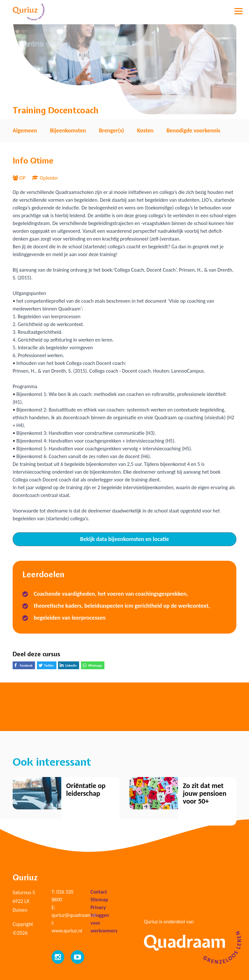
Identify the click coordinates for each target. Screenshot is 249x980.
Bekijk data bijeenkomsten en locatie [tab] (124, 539)
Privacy (98, 907)
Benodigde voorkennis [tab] (193, 130)
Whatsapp (94, 666)
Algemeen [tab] (25, 130)
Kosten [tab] (145, 130)
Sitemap (99, 900)
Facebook (25, 666)
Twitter (47, 666)
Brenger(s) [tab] (111, 130)
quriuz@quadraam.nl (74, 915)
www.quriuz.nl (67, 931)
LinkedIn (69, 666)
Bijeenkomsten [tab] (68, 130)
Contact (99, 892)
